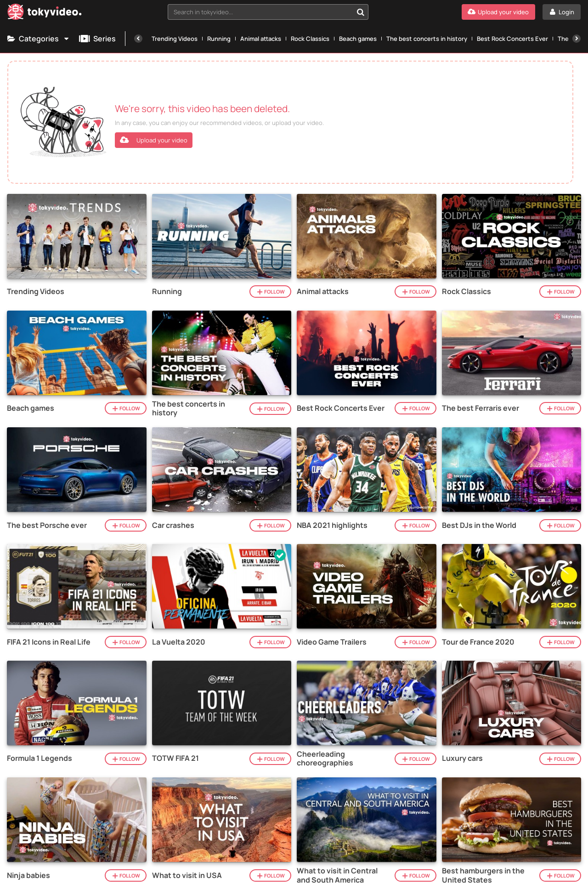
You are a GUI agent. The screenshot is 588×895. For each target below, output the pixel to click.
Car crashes (173, 525)
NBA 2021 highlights (332, 525)
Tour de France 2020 (478, 642)
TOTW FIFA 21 (175, 758)
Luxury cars (462, 758)
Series (97, 39)
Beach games (358, 39)
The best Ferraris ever (481, 408)
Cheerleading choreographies (325, 759)
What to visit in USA (187, 875)
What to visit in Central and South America (337, 875)
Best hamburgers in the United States (483, 875)
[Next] (577, 39)
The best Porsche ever (47, 525)
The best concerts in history (427, 39)
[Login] (562, 12)
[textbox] (260, 12)
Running (219, 39)
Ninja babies (28, 875)
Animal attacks (261, 39)
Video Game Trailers (332, 642)
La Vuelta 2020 (179, 642)
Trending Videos (175, 39)
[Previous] (138, 39)
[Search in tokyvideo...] (361, 12)
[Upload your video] (498, 12)
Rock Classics (310, 39)
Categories (39, 39)
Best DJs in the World (479, 525)
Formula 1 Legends (40, 758)
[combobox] (268, 12)
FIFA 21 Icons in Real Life (49, 642)
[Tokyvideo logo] (45, 14)
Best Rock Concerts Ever (512, 39)
